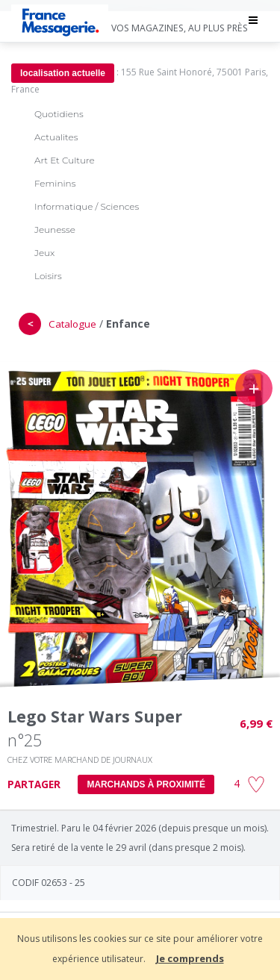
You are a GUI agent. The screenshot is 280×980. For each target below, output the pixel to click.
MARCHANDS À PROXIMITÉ (146, 784)
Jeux (44, 253)
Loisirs (48, 276)
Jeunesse (55, 230)
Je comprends (190, 958)
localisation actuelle (63, 73)
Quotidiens (59, 114)
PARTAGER (34, 784)
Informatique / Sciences (87, 206)
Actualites (56, 137)
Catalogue (72, 324)
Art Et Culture (65, 160)
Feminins (55, 183)
